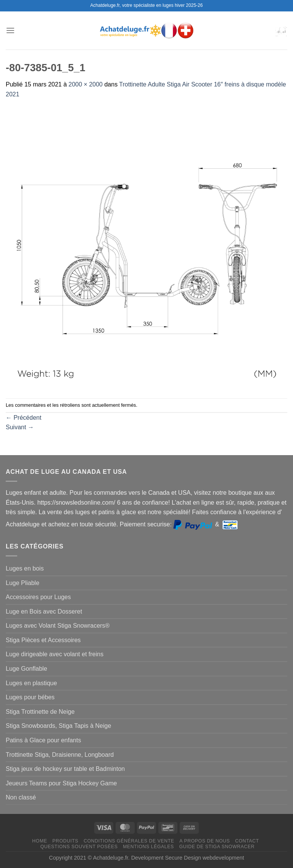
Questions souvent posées (79, 847)
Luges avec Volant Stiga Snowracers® (58, 626)
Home (39, 841)
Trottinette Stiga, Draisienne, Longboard (60, 755)
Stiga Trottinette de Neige (40, 712)
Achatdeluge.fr (111, 858)
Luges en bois (25, 568)
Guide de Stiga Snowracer (217, 847)
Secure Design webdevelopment (205, 858)
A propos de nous (204, 841)
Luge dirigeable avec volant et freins (55, 654)
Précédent (23, 418)
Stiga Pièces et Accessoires (43, 640)
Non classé (21, 797)
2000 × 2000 (86, 84)
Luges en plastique (31, 683)
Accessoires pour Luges (38, 597)
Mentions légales (148, 847)
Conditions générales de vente (129, 841)
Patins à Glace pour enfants (43, 740)
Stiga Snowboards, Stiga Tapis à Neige (58, 726)
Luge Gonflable (27, 669)
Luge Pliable (23, 583)
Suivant (20, 427)
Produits (65, 841)
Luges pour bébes (30, 697)
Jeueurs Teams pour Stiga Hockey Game (61, 783)
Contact (247, 841)
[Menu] (10, 30)
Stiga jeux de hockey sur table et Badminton (65, 769)
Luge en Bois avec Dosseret (44, 611)
